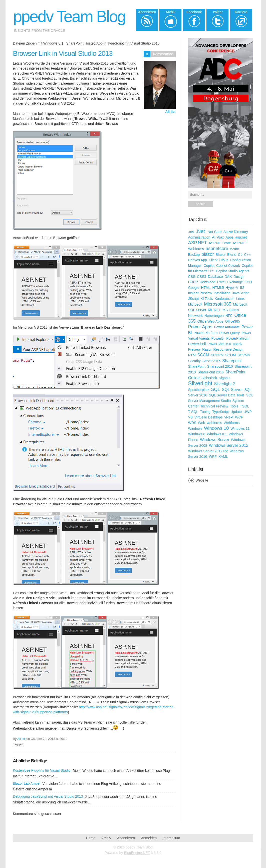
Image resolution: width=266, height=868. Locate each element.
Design (239, 277)
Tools (234, 406)
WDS (192, 423)
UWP (248, 412)
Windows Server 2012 (229, 445)
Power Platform (206, 333)
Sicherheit (209, 378)
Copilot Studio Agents (233, 271)
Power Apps (200, 327)
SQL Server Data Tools (227, 395)
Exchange (235, 282)
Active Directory (236, 232)
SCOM (230, 355)
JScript (194, 299)
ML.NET (214, 310)
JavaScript (240, 293)
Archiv (106, 838)
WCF (239, 417)
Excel (221, 282)
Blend (232, 255)
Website (202, 480)
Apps (229, 237)
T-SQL (193, 412)
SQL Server (232, 389)
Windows (195, 428)
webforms (215, 423)
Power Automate (227, 327)
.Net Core (214, 232)
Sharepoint (232, 361)
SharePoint (197, 366)
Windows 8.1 (217, 434)
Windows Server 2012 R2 (208, 451)
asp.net (241, 237)
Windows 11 (240, 428)
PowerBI (218, 338)
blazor (208, 254)
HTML (206, 288)
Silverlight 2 (224, 384)
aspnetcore (217, 249)
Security (195, 361)
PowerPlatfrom (238, 338)
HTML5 (218, 288)
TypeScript (220, 412)
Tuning (205, 412)
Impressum (171, 838)
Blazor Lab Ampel (27, 783)
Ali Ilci (170, 112)
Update (236, 412)
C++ (247, 255)
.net (191, 232)
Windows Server (215, 440)
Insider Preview (200, 293)
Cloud (224, 260)
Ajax (220, 237)
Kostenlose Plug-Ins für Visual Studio (42, 770)
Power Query (229, 333)
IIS (242, 288)
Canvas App (198, 260)
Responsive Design (228, 349)
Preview (194, 349)
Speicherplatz (199, 390)
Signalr (224, 378)
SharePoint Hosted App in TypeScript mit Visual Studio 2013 (113, 43)
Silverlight (200, 383)
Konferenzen (225, 299)
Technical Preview (214, 406)
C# (240, 255)
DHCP (193, 282)
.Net (200, 231)
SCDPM (217, 355)
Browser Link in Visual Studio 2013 (63, 53)
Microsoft (195, 304)
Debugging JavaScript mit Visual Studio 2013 (48, 796)
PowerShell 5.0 (219, 344)
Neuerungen (214, 316)
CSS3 (202, 277)
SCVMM (244, 355)
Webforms (232, 423)
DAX (228, 277)
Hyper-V (232, 288)
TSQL (245, 406)
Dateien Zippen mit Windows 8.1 (38, 43)
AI (214, 237)
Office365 (232, 321)
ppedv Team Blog (69, 17)
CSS (192, 277)
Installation (222, 293)
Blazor (221, 255)
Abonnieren (126, 838)
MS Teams (231, 310)
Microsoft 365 (218, 304)
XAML (223, 457)
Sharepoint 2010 (220, 366)
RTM (192, 355)
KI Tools (207, 299)
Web (202, 423)
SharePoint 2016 (211, 372)
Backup (194, 255)
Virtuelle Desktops (209, 417)
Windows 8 (197, 434)
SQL (215, 389)
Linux (240, 299)
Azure (235, 249)
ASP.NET (198, 243)
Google (194, 288)
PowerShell (197, 344)
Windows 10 (216, 428)
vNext (229, 417)
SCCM (203, 355)
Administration (199, 237)
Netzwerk (195, 316)
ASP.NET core (220, 243)
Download (207, 282)
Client (213, 260)
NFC (229, 316)
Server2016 (211, 361)
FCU (248, 282)
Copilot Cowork (228, 266)
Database (215, 277)
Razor (207, 349)
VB (191, 417)
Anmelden (149, 838)
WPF (213, 457)
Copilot (209, 266)
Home (91, 838)
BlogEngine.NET (137, 853)
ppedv (237, 344)
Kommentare (163, 54)
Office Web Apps (210, 321)
